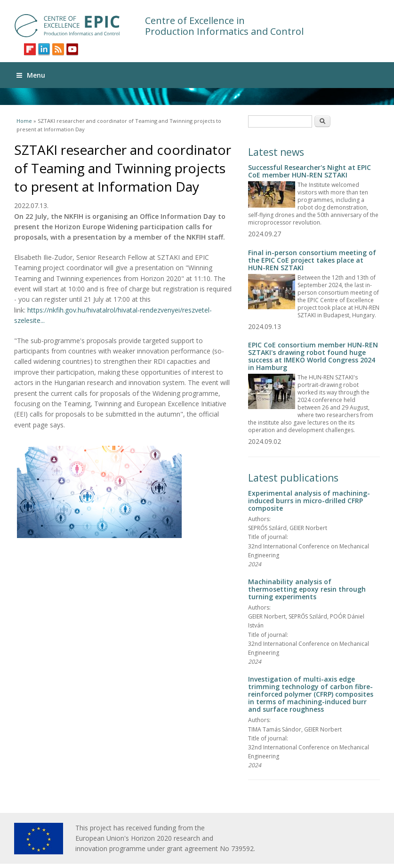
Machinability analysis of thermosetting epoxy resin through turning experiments (307, 589)
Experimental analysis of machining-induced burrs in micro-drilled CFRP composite (309, 501)
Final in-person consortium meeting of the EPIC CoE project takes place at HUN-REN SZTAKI (312, 260)
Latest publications (293, 478)
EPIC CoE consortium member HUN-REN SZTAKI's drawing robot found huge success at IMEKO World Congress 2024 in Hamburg (313, 356)
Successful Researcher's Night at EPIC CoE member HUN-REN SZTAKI (310, 171)
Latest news (276, 152)
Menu (31, 75)
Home (24, 121)
